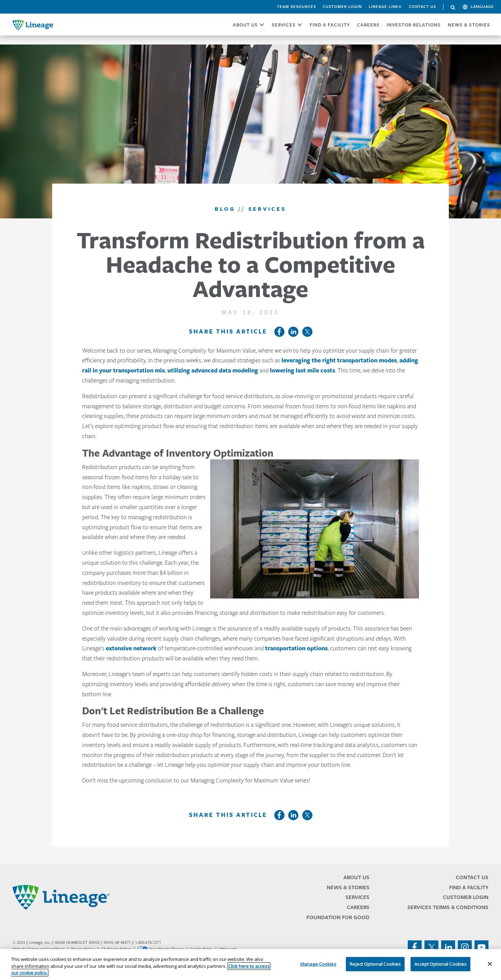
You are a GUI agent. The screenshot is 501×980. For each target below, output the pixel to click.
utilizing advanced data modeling (213, 370)
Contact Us (422, 7)
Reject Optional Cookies (375, 964)
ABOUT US (245, 25)
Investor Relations (414, 25)
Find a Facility (469, 887)
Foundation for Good (338, 917)
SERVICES (284, 25)
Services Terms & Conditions (448, 907)
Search (453, 8)
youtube (482, 947)
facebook (415, 947)
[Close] (490, 964)
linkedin (448, 947)
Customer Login (342, 7)
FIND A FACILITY (330, 25)
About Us (356, 877)
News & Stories (469, 25)
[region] (250, 965)
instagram (465, 947)
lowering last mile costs (303, 370)
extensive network (131, 648)
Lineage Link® (385, 7)
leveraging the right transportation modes (339, 360)
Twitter (307, 332)
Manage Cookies (318, 964)
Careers (358, 907)
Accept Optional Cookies (440, 964)
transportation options (296, 648)
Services (357, 897)
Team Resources (296, 7)
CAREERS (368, 25)
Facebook (279, 332)
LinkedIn (293, 332)
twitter (431, 947)
